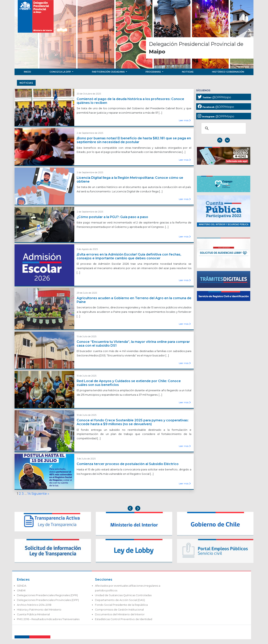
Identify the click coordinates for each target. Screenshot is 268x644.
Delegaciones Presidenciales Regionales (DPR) (47, 595)
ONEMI (21, 590)
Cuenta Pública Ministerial (33, 614)
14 (29, 494)
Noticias (188, 72)
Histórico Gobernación (228, 72)
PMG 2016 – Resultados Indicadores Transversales (48, 619)
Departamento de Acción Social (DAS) (120, 600)
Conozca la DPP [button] (61, 72)
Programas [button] (154, 72)
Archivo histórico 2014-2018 (34, 605)
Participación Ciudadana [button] (109, 72)
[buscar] (223, 128)
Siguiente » (40, 494)
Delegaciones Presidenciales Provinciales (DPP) (48, 600)
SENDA (22, 586)
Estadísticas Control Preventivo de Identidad (124, 619)
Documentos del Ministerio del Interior (120, 614)
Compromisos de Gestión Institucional (119, 610)
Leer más (185, 120)
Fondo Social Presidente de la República (121, 605)
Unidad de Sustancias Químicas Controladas (123, 595)
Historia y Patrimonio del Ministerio (39, 610)
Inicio (27, 72)
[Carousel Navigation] (224, 141)
